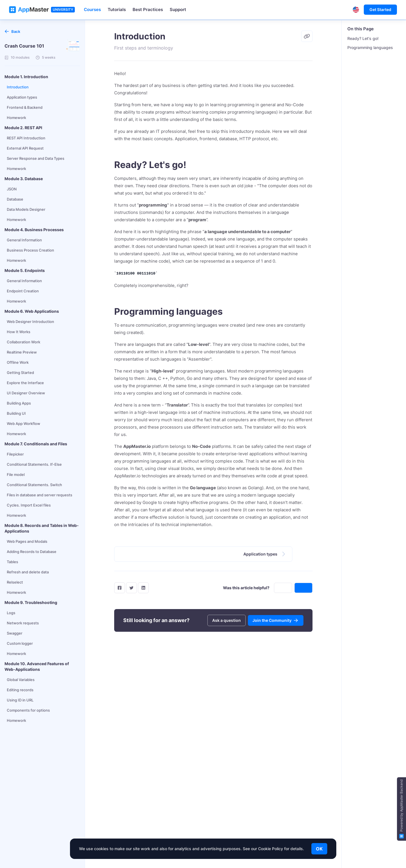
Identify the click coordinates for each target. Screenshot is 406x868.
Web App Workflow (24, 424)
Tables (12, 562)
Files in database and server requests (40, 495)
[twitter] (131, 588)
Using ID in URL (20, 700)
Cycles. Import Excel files (29, 505)
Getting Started (20, 373)
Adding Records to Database (32, 552)
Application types (22, 97)
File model (16, 475)
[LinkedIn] (143, 588)
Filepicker (15, 454)
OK (319, 849)
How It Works (19, 332)
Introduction (18, 87)
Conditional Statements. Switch (34, 485)
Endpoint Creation (23, 291)
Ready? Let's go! (363, 38)
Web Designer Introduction (30, 322)
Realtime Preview (22, 352)
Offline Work (18, 362)
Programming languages (370, 47)
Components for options (28, 710)
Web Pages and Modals (27, 541)
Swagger (15, 633)
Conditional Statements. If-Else (34, 464)
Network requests (23, 623)
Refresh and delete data (28, 572)
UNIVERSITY (63, 9)
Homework (16, 118)
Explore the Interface (25, 383)
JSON (12, 189)
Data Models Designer (26, 209)
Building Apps (19, 403)
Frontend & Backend (25, 107)
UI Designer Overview (26, 393)
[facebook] (120, 588)
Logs (11, 613)
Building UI (16, 413)
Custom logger (20, 643)
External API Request (25, 148)
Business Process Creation (30, 250)
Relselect (15, 582)
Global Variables (21, 680)
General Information (24, 240)
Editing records (20, 690)
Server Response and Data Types (36, 158)
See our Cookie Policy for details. (273, 849)
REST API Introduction (26, 138)
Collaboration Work (24, 342)
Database (15, 199)
